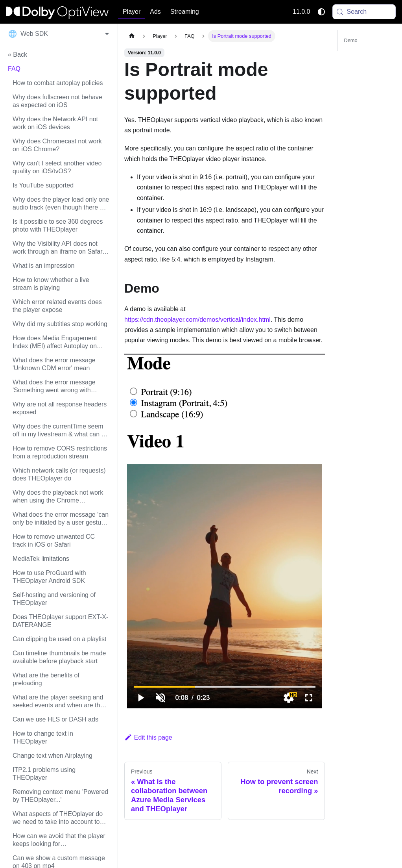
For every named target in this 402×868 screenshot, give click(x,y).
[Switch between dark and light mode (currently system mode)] (321, 12)
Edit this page (148, 737)
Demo (351, 40)
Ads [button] (155, 12)
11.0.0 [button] (301, 12)
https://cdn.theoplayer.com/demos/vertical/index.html (197, 320)
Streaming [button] (185, 12)
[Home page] (132, 36)
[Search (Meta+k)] (364, 12)
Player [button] (132, 12)
